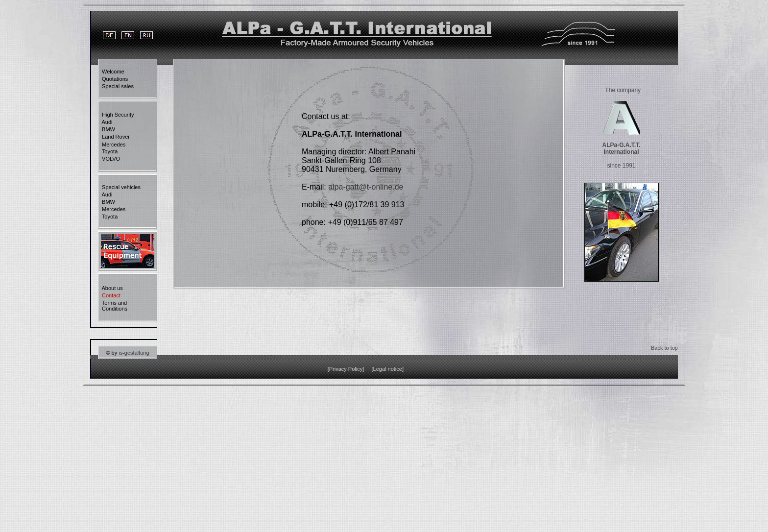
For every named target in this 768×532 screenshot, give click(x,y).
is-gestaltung (134, 353)
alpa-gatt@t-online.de (366, 187)
